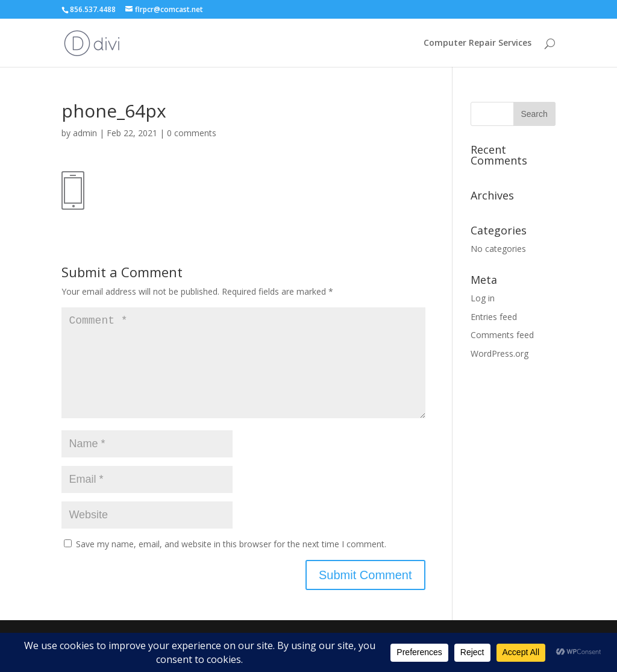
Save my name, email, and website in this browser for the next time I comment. (231, 563)
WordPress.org (500, 353)
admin (85, 133)
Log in (483, 298)
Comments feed (502, 335)
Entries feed (494, 317)
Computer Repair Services (478, 43)
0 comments (192, 133)
